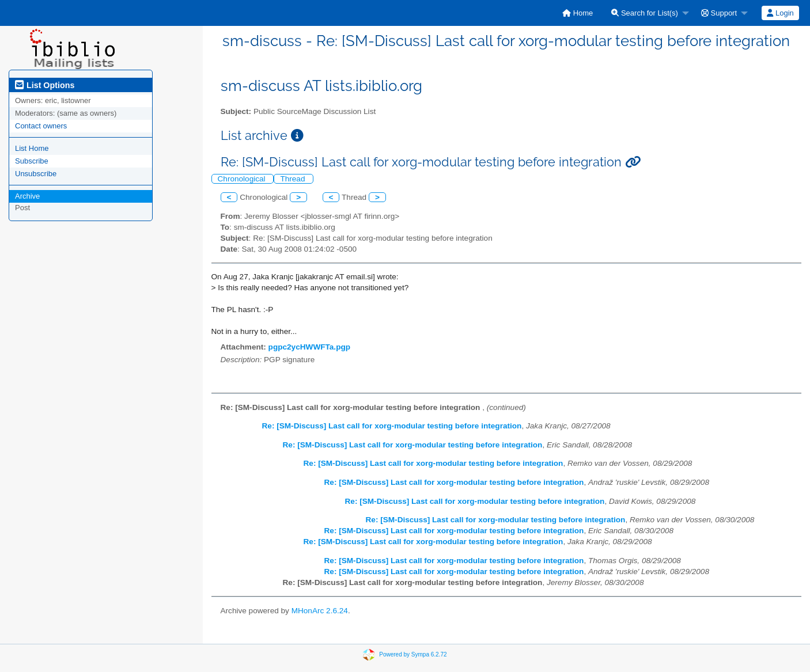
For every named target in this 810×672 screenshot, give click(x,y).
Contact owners (41, 126)
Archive (27, 196)
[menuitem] (578, 13)
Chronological (243, 179)
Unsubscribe (36, 174)
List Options (45, 85)
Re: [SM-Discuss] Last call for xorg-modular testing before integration (392, 426)
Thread (294, 179)
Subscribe (32, 161)
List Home (32, 148)
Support (719, 13)
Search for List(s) (645, 13)
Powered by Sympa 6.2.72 (413, 654)
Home (578, 13)
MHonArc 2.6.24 (320, 611)
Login (780, 13)
